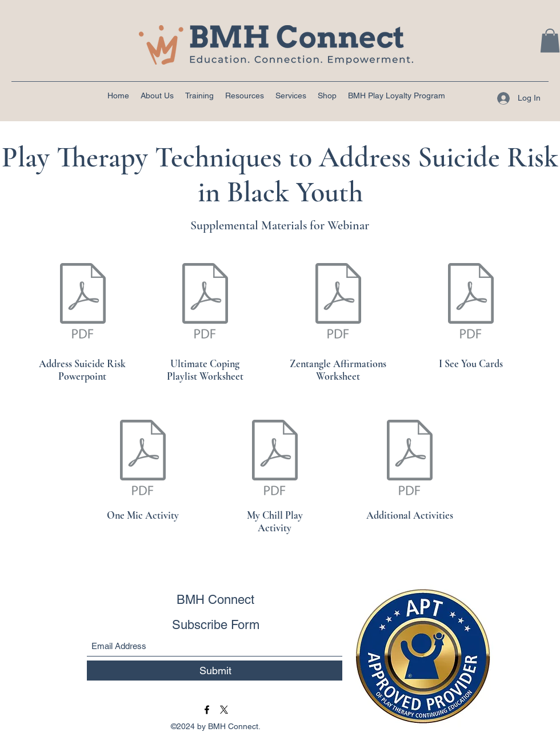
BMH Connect (215, 600)
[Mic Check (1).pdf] (143, 459)
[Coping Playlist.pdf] (205, 303)
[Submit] (215, 671)
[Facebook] (207, 710)
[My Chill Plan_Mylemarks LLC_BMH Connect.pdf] (275, 459)
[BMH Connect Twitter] (224, 710)
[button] (550, 41)
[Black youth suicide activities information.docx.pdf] (410, 459)
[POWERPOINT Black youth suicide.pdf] (83, 303)
